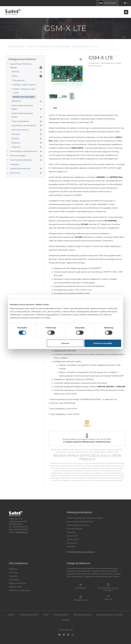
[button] (126, 12)
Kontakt (65, 620)
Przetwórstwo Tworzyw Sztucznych (108, 589)
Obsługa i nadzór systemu (24, 85)
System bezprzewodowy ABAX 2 (22, 107)
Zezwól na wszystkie (103, 343)
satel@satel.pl (22, 532)
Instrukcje (13, 572)
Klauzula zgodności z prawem (110, 615)
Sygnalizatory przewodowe (23, 125)
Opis (55, 108)
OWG (46, 615)
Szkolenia (13, 569)
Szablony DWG (16, 587)
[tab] (55, 108)
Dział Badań (81, 588)
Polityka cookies (61, 615)
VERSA (14, 76)
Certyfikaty (14, 580)
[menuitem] (126, 3)
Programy (16, 147)
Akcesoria (16, 143)
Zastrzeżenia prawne (82, 615)
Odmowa (65, 343)
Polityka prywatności (29, 615)
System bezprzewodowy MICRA (22, 115)
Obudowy (16, 134)
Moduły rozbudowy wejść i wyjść (24, 91)
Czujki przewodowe (20, 121)
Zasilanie (15, 138)
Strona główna (16, 47)
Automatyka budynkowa (21, 160)
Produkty (32, 47)
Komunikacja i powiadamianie (54, 47)
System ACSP (73, 539)
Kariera (11, 615)
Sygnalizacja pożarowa (20, 168)
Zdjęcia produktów (17, 583)
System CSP (72, 536)
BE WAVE (71, 547)
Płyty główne (19, 80)
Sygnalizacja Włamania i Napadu (21, 66)
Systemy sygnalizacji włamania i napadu (85, 518)
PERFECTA (16, 101)
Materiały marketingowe (20, 590)
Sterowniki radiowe (20, 130)
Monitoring (15, 173)
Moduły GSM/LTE (80, 47)
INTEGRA (15, 72)
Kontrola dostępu (18, 156)
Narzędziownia (81, 600)
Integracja (15, 164)
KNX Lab (108, 599)
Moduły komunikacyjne (24, 97)
